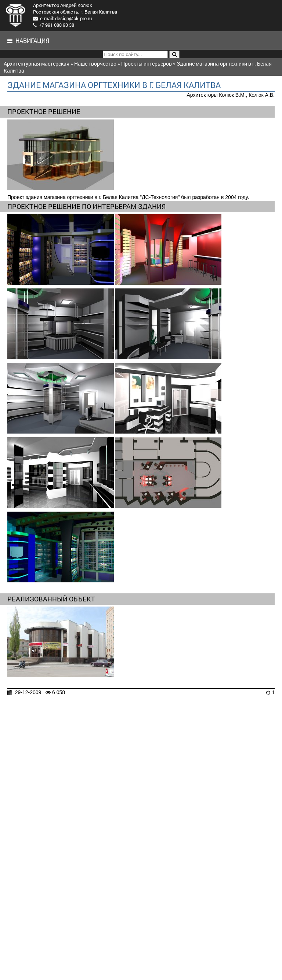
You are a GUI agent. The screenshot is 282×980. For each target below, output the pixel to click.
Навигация (28, 40)
